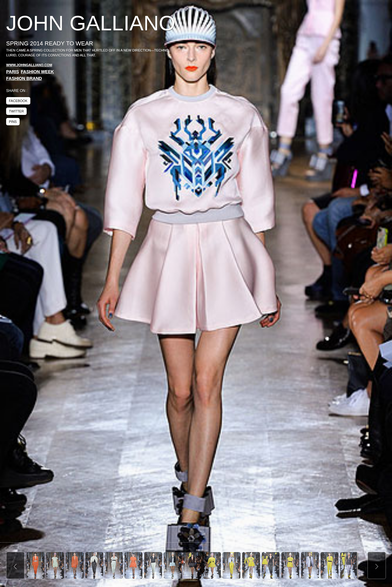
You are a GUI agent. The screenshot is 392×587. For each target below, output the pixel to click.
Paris (13, 72)
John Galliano (91, 23)
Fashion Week (37, 72)
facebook (18, 101)
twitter (16, 111)
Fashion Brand (24, 78)
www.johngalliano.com (29, 65)
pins (13, 122)
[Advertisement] (334, 58)
